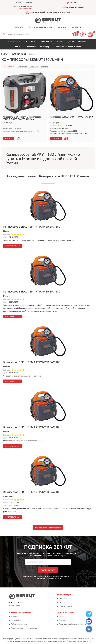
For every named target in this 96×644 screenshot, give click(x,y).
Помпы (19, 47)
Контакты (76, 27)
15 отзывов (68, 125)
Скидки (62, 620)
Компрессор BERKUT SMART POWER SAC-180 (32, 227)
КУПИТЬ (8, 139)
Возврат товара (65, 607)
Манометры (47, 42)
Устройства (31, 42)
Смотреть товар (12, 246)
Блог (61, 616)
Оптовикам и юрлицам (40, 27)
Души (71, 42)
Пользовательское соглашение (24, 628)
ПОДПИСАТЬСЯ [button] (48, 570)
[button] (24, 8)
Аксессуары (45, 47)
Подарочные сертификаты (68, 47)
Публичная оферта (19, 624)
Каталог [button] (19, 27)
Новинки (62, 27)
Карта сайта (16, 620)
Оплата (62, 603)
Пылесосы (83, 42)
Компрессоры (15, 42)
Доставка (63, 599)
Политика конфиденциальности (73, 624)
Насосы (60, 42)
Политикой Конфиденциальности (61, 576)
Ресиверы (31, 47)
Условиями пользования (45, 578)
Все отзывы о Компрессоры (48, 528)
